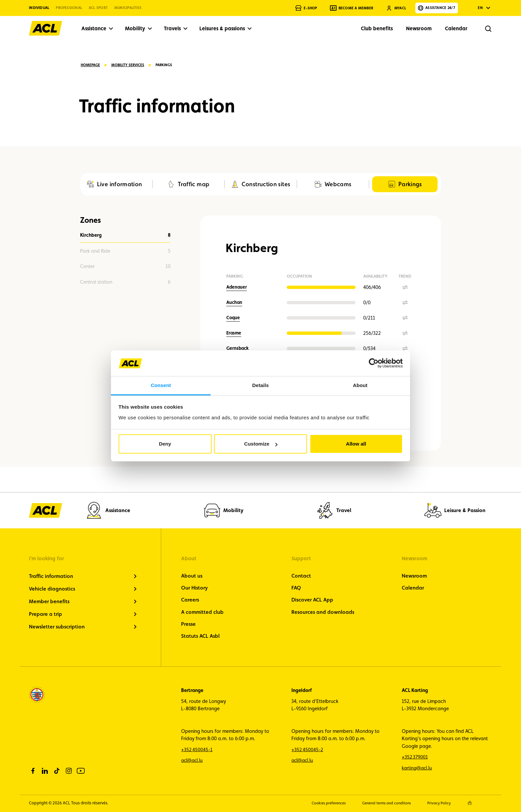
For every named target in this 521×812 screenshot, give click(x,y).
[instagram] (69, 771)
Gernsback (237, 348)
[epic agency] (470, 803)
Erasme (234, 333)
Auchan (234, 302)
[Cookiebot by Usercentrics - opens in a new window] (374, 363)
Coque (233, 318)
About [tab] (360, 385)
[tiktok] (57, 771)
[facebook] (33, 771)
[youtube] (81, 771)
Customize (261, 444)
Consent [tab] (161, 385)
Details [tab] (260, 385)
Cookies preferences (319, 803)
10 (125, 267)
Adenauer (237, 287)
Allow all (356, 444)
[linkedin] (45, 771)
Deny (165, 444)
